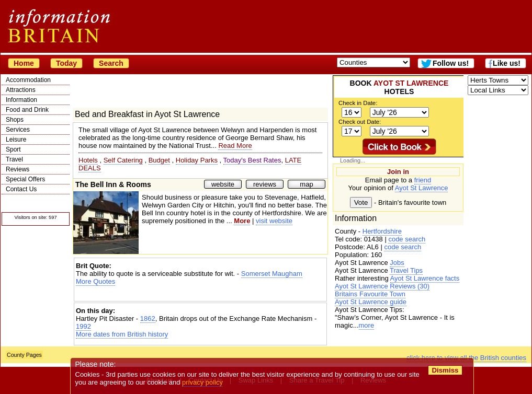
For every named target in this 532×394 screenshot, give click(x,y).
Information (21, 100)
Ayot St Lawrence (422, 188)
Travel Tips (406, 270)
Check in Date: (358, 103)
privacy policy (202, 382)
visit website (274, 221)
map (306, 184)
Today (66, 63)
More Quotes (95, 281)
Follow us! (451, 63)
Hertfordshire (382, 231)
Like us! (507, 63)
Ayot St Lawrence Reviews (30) (382, 286)
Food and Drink (27, 110)
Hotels (88, 160)
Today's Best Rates (252, 160)
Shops (15, 120)
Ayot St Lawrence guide (371, 302)
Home (24, 63)
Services (18, 130)
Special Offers (25, 179)
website (223, 184)
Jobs (397, 263)
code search (407, 239)
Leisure (16, 140)
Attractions (21, 90)
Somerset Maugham (272, 274)
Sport (13, 149)
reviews (265, 184)
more (367, 325)
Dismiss (445, 370)
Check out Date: (360, 122)
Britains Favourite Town (370, 294)
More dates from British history (122, 334)
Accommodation (28, 80)
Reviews (18, 169)
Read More (235, 146)
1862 (148, 318)
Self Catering (123, 160)
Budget (159, 160)
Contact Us (21, 189)
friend (423, 180)
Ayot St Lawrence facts (425, 278)
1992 (83, 326)
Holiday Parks (197, 160)
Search (111, 63)
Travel (14, 159)
